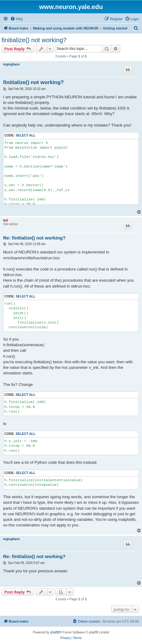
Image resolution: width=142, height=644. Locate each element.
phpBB (55, 632)
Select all (25, 135)
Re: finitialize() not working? (34, 238)
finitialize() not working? (34, 40)
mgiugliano (11, 64)
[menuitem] (16, 19)
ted (5, 220)
